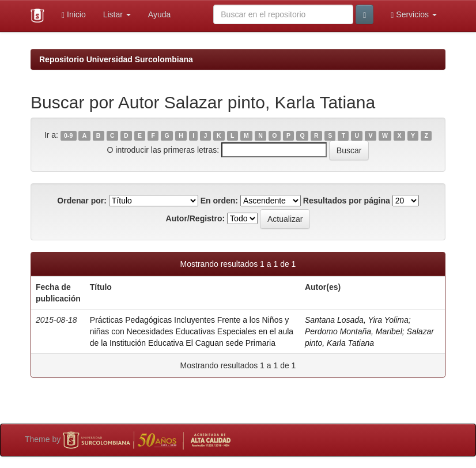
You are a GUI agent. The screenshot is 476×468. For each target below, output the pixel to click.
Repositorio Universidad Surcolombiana (116, 59)
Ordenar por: (82, 201)
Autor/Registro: (196, 218)
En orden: (219, 201)
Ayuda (159, 14)
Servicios (414, 15)
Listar (117, 14)
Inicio (74, 15)
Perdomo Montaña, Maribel (354, 331)
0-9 (68, 135)
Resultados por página (347, 201)
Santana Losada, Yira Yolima (357, 320)
